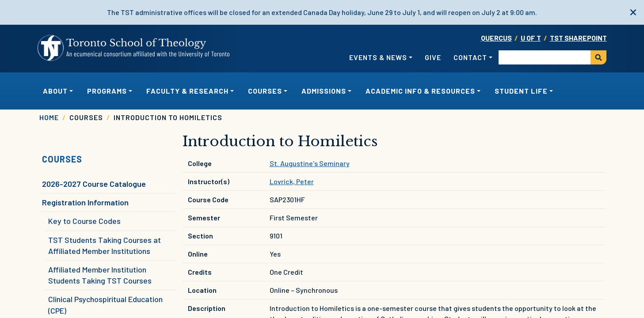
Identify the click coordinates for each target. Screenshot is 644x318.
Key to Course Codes (84, 221)
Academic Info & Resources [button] (420, 91)
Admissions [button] (324, 91)
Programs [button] (107, 91)
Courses (62, 159)
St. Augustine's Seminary (310, 163)
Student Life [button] (521, 91)
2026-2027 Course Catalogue (94, 184)
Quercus (496, 38)
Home (49, 117)
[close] (633, 11)
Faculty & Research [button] (187, 91)
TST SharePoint (578, 38)
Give (433, 57)
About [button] (55, 91)
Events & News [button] (378, 57)
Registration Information (85, 202)
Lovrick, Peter (292, 181)
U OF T (531, 38)
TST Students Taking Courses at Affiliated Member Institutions (105, 245)
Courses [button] (265, 91)
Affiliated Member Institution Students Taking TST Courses (100, 275)
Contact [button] (470, 57)
